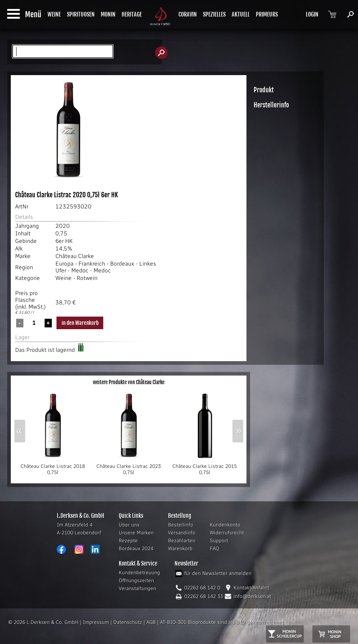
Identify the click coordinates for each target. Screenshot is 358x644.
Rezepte (128, 541)
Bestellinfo (181, 525)
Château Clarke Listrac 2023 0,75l (129, 467)
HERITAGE (132, 14)
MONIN (108, 14)
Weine (64, 278)
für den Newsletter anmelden (218, 573)
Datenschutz (128, 622)
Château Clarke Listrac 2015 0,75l (205, 467)
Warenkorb (180, 549)
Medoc (80, 270)
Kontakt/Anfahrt (251, 588)
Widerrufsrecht (227, 533)
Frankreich (92, 264)
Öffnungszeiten (136, 581)
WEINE (54, 14)
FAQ (214, 549)
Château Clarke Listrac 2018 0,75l (53, 467)
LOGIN (312, 14)
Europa (64, 264)
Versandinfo (182, 533)
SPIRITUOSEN (81, 14)
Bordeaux (122, 264)
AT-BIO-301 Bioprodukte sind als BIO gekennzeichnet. (222, 622)
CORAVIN (188, 14)
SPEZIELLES (214, 14)
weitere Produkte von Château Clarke (129, 382)
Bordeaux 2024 (136, 549)
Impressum (96, 622)
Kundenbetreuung (139, 573)
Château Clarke (75, 256)
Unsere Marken (136, 533)
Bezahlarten (182, 541)
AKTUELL (241, 14)
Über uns (129, 525)
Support (219, 541)
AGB (151, 622)
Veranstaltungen (137, 588)
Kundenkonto (225, 525)
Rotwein (87, 278)
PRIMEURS (267, 14)
